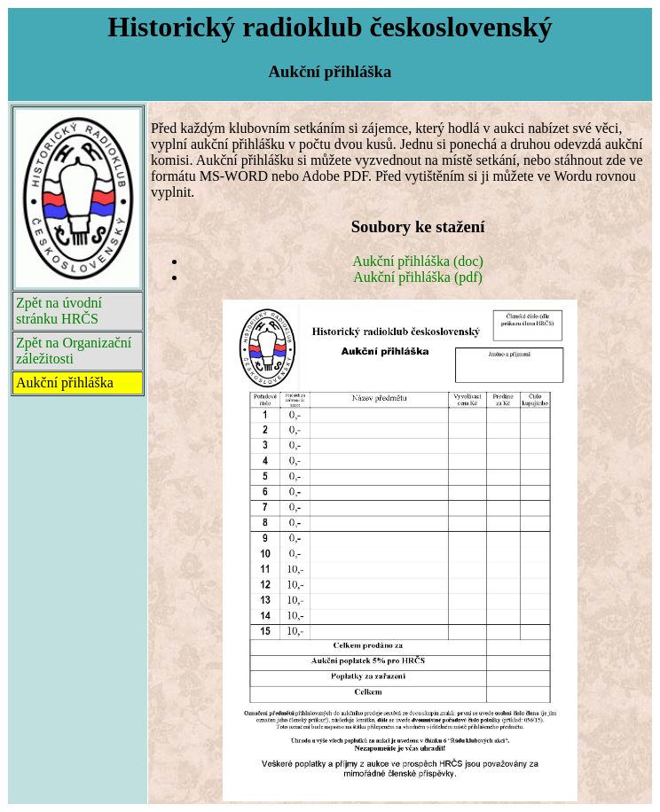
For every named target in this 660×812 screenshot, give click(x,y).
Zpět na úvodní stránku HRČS (59, 311)
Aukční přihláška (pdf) (418, 277)
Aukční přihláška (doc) (418, 261)
